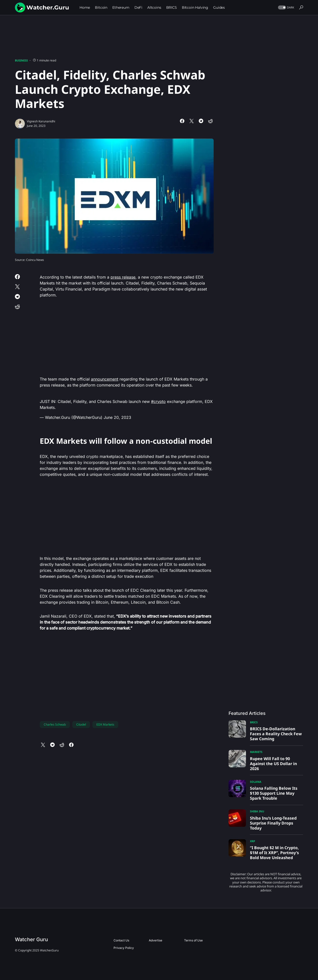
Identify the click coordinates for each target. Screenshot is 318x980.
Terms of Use (193, 940)
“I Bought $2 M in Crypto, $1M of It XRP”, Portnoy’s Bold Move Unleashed (274, 853)
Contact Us (121, 940)
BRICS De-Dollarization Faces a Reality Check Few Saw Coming (276, 734)
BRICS (254, 722)
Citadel (81, 724)
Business (21, 60)
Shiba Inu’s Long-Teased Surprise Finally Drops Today (273, 823)
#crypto (158, 401)
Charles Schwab (55, 724)
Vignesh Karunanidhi (41, 121)
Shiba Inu (257, 811)
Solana (256, 782)
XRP (253, 841)
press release (123, 277)
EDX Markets (105, 724)
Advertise (156, 940)
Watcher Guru (31, 939)
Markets (256, 752)
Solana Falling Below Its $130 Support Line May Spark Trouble (274, 793)
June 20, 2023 (117, 417)
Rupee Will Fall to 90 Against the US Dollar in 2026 (273, 764)
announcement (105, 379)
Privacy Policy (124, 948)
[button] (286, 8)
